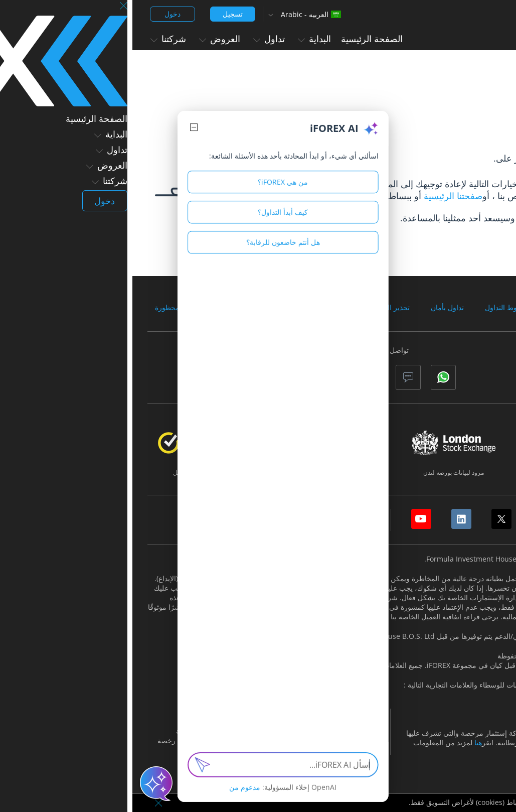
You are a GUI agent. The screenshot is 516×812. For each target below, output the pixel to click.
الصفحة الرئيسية (239, 39)
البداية (182, 39)
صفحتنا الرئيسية (321, 196)
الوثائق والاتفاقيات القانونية (455, 308)
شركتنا (36, 39)
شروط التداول (374, 308)
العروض (87, 39)
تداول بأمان (315, 308)
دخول (40, 14)
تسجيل (100, 14)
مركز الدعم (422, 196)
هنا (346, 742)
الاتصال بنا (404, 218)
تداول (137, 39)
